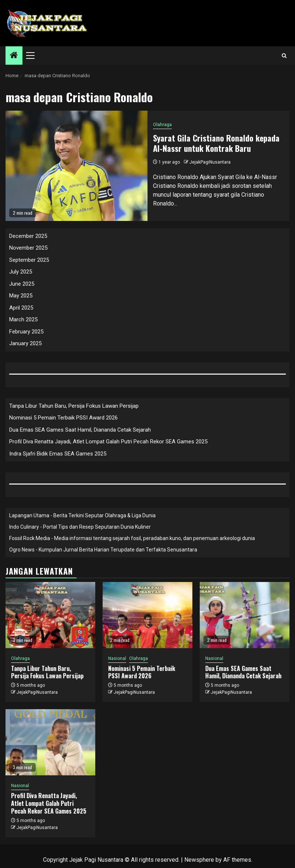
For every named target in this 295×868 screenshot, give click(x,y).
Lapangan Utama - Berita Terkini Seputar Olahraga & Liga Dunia (82, 515)
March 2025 (23, 319)
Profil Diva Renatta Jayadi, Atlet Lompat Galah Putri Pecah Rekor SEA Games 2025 (108, 442)
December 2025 (28, 236)
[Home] (14, 56)
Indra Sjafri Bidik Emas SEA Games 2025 (58, 454)
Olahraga (162, 125)
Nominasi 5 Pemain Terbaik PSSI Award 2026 (63, 418)
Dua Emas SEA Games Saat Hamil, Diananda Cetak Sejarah (80, 430)
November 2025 (28, 248)
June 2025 (22, 284)
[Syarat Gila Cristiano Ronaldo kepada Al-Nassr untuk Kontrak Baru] (77, 166)
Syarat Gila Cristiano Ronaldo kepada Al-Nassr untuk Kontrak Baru (216, 143)
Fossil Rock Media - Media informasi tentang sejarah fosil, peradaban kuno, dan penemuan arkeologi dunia (132, 538)
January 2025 (25, 343)
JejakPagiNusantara (210, 162)
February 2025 (26, 332)
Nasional (117, 658)
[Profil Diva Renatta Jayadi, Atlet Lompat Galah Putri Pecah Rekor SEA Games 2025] (50, 742)
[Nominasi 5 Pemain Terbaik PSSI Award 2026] (147, 615)
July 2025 (21, 272)
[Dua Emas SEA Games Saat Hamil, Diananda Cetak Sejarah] (245, 615)
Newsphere (199, 860)
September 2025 (29, 260)
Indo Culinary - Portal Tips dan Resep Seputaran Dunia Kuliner (80, 527)
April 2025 (21, 308)
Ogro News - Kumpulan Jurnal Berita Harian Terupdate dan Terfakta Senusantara (103, 550)
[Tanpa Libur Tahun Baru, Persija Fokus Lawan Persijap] (50, 615)
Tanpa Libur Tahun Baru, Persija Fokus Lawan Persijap (74, 406)
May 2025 (21, 296)
